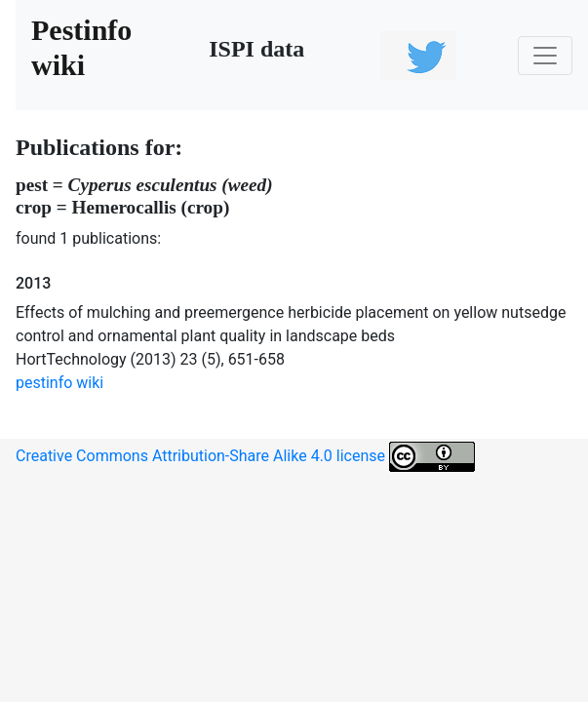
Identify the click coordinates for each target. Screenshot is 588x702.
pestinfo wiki (59, 383)
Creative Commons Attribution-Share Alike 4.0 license (245, 457)
